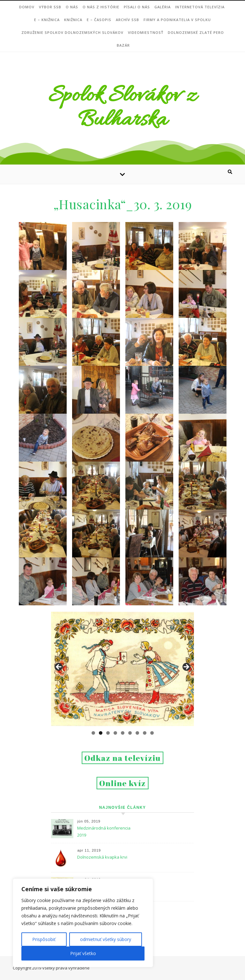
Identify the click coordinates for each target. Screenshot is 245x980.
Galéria (163, 7)
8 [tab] (145, 733)
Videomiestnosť (146, 32)
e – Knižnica (47, 20)
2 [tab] (101, 733)
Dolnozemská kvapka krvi (102, 857)
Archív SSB (127, 20)
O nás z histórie (101, 7)
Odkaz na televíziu (122, 758)
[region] (83, 923)
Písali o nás (137, 7)
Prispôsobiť (44, 939)
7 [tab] (137, 733)
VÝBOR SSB (50, 7)
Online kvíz (123, 783)
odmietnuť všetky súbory (106, 939)
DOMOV (27, 7)
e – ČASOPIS (99, 20)
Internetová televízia (200, 7)
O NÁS (72, 7)
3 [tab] (108, 733)
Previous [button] (59, 667)
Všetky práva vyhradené (66, 968)
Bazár (123, 45)
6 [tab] (130, 733)
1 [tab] (93, 733)
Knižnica (73, 20)
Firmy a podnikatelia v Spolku (177, 20)
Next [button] (186, 667)
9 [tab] (152, 733)
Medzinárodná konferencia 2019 (104, 831)
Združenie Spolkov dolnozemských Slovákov (72, 32)
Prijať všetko (83, 953)
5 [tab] (123, 733)
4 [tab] (115, 733)
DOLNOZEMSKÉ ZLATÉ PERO (196, 32)
